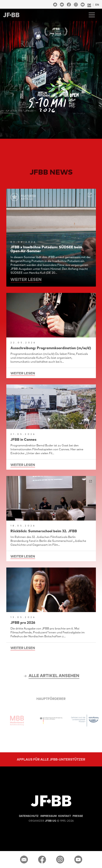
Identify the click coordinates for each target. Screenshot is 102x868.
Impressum (48, 816)
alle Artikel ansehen (54, 676)
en (97, 5)
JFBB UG (42, 821)
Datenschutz (29, 816)
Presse (78, 816)
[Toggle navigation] (92, 15)
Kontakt (65, 816)
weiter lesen (26, 279)
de (89, 5)
